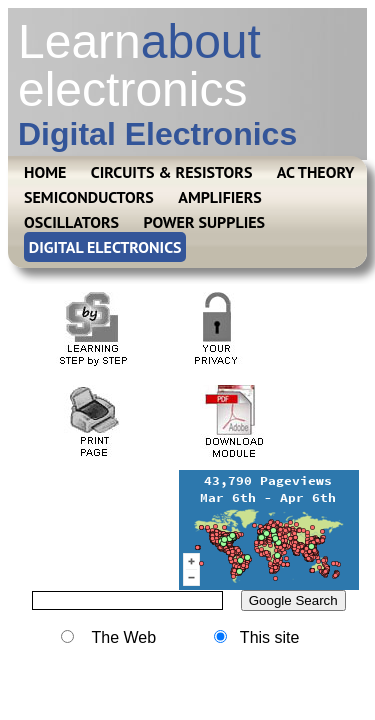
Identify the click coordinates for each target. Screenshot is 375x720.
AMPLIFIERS (220, 197)
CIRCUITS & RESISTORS (172, 172)
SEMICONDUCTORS (89, 197)
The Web (108, 637)
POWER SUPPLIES (205, 222)
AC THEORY (316, 172)
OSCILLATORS (71, 222)
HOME (45, 172)
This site (257, 637)
